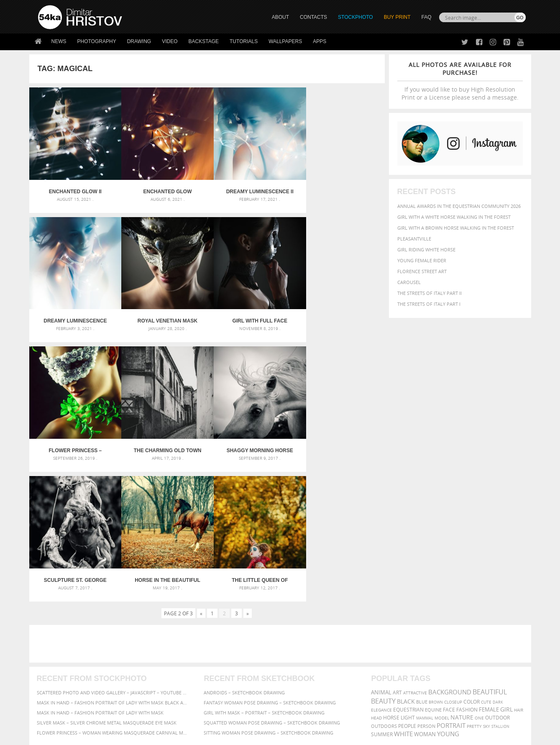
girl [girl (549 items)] (506, 570)
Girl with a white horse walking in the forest (454, 217)
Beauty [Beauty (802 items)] (383, 561)
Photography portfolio (68, 666)
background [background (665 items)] (450, 552)
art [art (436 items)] (397, 553)
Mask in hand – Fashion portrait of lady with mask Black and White (113, 563)
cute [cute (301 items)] (486, 562)
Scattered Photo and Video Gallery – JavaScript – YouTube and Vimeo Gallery (113, 553)
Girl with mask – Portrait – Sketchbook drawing (264, 573)
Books (167, 666)
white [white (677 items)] (403, 594)
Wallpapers (285, 41)
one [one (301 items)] (479, 578)
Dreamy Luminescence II (251, 188)
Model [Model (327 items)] (442, 578)
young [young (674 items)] (448, 594)
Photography (97, 41)
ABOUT (280, 17)
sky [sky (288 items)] (487, 587)
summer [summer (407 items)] (382, 595)
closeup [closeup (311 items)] (453, 562)
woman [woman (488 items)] (425, 595)
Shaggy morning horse (73, 440)
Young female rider (422, 260)
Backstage (204, 41)
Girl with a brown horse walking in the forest (456, 228)
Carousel (409, 282)
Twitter (299, 645)
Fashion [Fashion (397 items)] (467, 570)
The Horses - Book (60, 676)
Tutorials (244, 41)
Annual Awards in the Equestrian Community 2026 (459, 206)
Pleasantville (414, 239)
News (59, 41)
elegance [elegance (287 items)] (381, 570)
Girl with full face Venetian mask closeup (162, 314)
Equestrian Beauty (125, 716)
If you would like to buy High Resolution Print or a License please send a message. (460, 81)
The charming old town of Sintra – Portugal (340, 314)
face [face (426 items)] (449, 570)
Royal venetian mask (73, 314)
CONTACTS (313, 17)
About (167, 645)
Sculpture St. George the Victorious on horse (162, 440)
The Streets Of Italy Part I (429, 304)
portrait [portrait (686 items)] (451, 586)
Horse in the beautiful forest (251, 440)
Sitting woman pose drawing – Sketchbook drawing (268, 593)
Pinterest (301, 678)
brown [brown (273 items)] (436, 562)
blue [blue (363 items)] (422, 562)
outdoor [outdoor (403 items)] (497, 578)
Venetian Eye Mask (175, 716)
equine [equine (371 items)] (433, 570)
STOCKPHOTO (355, 17)
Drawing (139, 41)
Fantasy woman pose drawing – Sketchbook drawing (270, 563)
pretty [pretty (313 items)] (474, 586)
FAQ (426, 17)
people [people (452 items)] (407, 586)
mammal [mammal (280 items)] (425, 578)
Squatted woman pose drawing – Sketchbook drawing (272, 583)
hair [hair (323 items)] (519, 570)
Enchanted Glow (162, 188)
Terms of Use (153, 736)
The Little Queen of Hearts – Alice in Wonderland (340, 440)
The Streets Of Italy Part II (430, 293)
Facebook (301, 656)
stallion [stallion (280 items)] (500, 587)
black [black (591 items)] (406, 562)
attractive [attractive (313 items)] (415, 553)
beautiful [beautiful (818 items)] (490, 552)
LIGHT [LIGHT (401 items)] (408, 578)
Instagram (302, 667)
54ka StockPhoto (59, 655)
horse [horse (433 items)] (391, 578)
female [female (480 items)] (489, 570)
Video (170, 41)
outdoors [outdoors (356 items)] (384, 586)
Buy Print (397, 17)
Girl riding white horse (426, 250)
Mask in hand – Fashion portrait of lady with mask (100, 573)
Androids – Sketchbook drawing (244, 553)
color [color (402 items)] (472, 562)
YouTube (300, 689)
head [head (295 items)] (376, 578)
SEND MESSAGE (452, 662)
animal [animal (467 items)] (381, 553)
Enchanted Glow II (74, 188)
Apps (320, 41)
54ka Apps (49, 687)
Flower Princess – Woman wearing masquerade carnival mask (251, 314)
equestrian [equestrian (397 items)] (408, 570)
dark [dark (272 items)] (498, 562)
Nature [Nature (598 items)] (462, 577)
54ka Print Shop (57, 645)
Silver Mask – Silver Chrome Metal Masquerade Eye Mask (107, 583)
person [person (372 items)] (426, 586)
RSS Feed (212, 716)
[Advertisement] (282, 504)
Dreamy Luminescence (340, 188)
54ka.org (107, 736)
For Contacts (176, 687)
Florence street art (422, 271)
